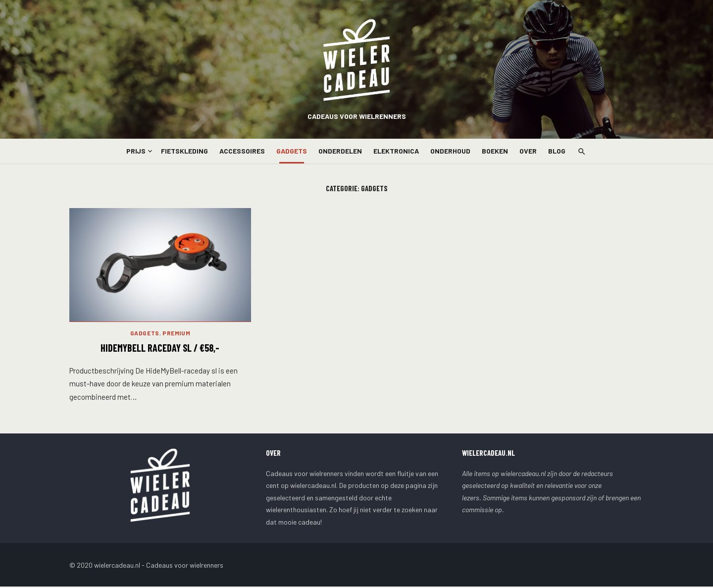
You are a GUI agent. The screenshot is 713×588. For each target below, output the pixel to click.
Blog (557, 151)
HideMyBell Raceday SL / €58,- (160, 349)
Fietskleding (184, 151)
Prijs (136, 151)
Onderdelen (340, 151)
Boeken (495, 151)
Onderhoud (450, 151)
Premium (176, 334)
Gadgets (292, 151)
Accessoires (242, 151)
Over (528, 151)
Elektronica (396, 151)
